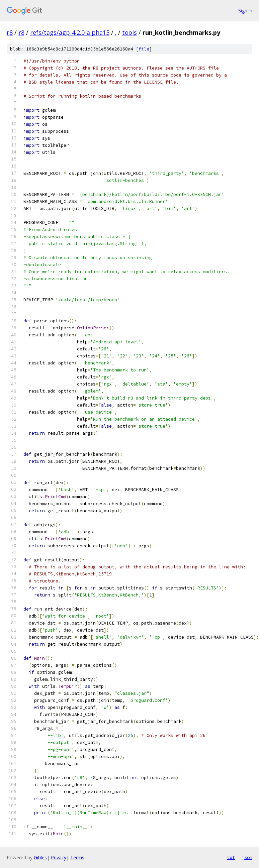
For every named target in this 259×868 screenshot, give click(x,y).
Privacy (59, 857)
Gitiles (40, 857)
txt (231, 857)
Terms (77, 857)
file (144, 49)
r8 (10, 32)
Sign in (245, 11)
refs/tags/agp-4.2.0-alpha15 (70, 32)
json (247, 857)
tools (129, 32)
